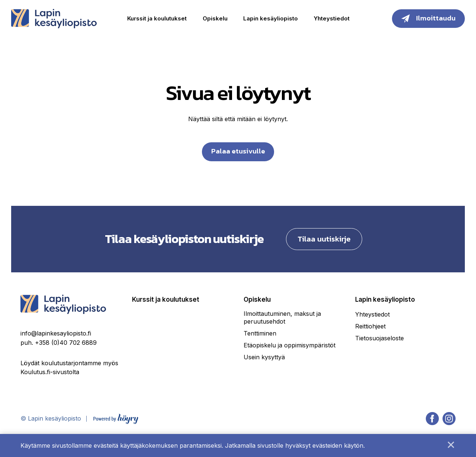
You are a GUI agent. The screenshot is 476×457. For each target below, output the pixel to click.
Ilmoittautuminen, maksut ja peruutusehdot (282, 318)
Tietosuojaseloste (379, 338)
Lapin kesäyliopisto (271, 18)
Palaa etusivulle (238, 151)
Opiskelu (215, 18)
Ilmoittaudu (436, 18)
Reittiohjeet (370, 327)
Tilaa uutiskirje (324, 239)
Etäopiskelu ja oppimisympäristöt (290, 346)
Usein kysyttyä (264, 357)
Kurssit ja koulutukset (157, 18)
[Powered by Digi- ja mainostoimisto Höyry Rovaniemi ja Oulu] (116, 417)
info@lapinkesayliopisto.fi (56, 333)
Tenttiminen (260, 334)
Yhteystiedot (332, 18)
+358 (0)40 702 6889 (66, 343)
